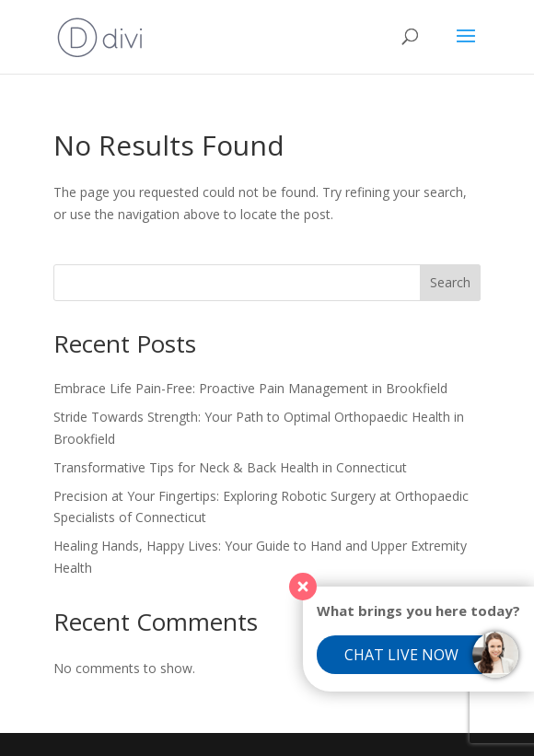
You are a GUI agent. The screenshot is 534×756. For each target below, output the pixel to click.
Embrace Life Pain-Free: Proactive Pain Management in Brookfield (250, 388)
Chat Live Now (401, 655)
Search (450, 282)
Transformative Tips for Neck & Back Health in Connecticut (230, 467)
